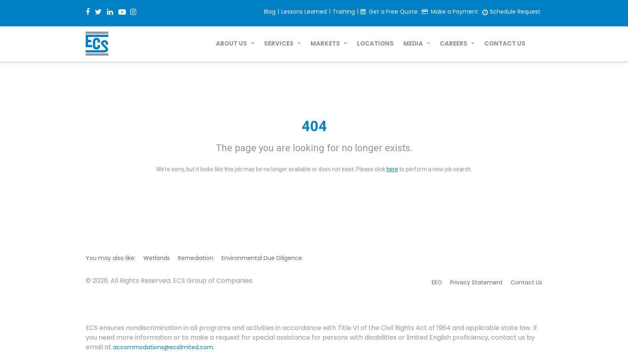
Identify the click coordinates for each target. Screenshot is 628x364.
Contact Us (526, 282)
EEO (437, 282)
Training (344, 12)
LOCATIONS (375, 43)
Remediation (196, 258)
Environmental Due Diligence (262, 258)
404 (314, 126)
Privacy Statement (476, 282)
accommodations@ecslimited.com (163, 347)
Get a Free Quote (393, 12)
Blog (270, 12)
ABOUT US (231, 43)
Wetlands (157, 258)
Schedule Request (515, 12)
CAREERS (454, 43)
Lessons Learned (304, 12)
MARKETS (325, 43)
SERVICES (279, 43)
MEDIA (413, 43)
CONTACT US (505, 43)
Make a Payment (455, 12)
